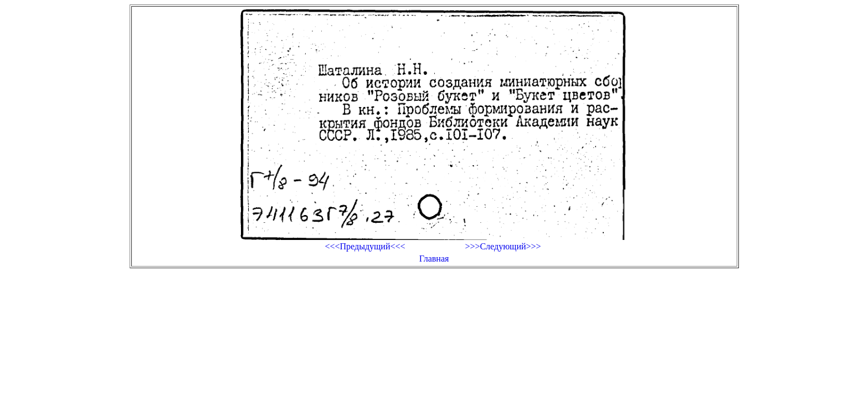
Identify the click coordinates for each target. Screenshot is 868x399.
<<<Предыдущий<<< (365, 246)
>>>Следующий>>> (503, 246)
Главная (434, 259)
